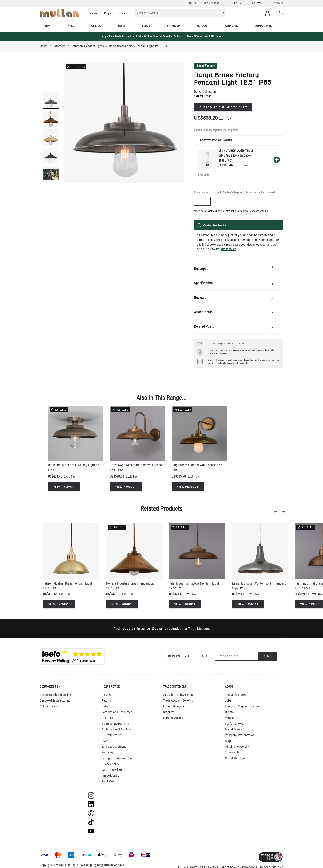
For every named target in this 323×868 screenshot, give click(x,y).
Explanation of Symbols (117, 729)
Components (263, 26)
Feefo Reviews (234, 724)
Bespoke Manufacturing (55, 700)
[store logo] (59, 13)
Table (122, 26)
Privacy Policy (110, 764)
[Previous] (277, 512)
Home (44, 46)
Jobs (228, 700)
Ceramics (231, 26)
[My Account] (268, 13)
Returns (107, 700)
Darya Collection (205, 92)
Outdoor (203, 26)
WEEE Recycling (112, 770)
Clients (229, 712)
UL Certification (111, 735)
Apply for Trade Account (178, 695)
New (48, 26)
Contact (278, 3)
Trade (122, 13)
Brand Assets (233, 729)
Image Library (110, 775)
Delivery (106, 695)
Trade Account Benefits (178, 700)
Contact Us (232, 752)
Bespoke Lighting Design (55, 695)
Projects (109, 13)
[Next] (285, 512)
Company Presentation (240, 735)
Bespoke (94, 13)
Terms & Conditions (114, 747)
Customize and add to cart (223, 107)
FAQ (104, 741)
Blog (228, 741)
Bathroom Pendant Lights (87, 46)
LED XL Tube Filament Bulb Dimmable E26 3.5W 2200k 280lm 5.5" (236, 156)
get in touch (229, 249)
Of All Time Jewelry (237, 747)
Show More (203, 175)
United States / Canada (207, 3)
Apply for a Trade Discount (191, 629)
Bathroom (174, 26)
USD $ (237, 3)
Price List (107, 718)
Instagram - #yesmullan (117, 758)
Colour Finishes (50, 706)
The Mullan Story (236, 695)
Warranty (108, 752)
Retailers (169, 712)
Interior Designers (174, 706)
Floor (146, 26)
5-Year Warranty (206, 66)
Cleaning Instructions (115, 724)
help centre (224, 211)
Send (268, 656)
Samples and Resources (117, 712)
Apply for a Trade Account (116, 36)
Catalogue (108, 706)
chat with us (261, 211)
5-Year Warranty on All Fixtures (204, 36)
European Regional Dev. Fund (244, 706)
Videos (229, 718)
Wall (71, 26)
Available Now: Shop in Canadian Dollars (159, 36)
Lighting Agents (173, 718)
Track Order (109, 781)
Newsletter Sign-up (237, 758)
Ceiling (96, 26)
